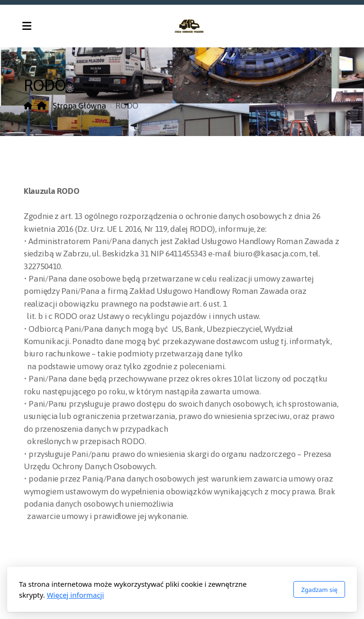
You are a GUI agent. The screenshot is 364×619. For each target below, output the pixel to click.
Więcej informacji (76, 595)
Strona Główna (72, 106)
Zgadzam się (319, 590)
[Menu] (27, 26)
